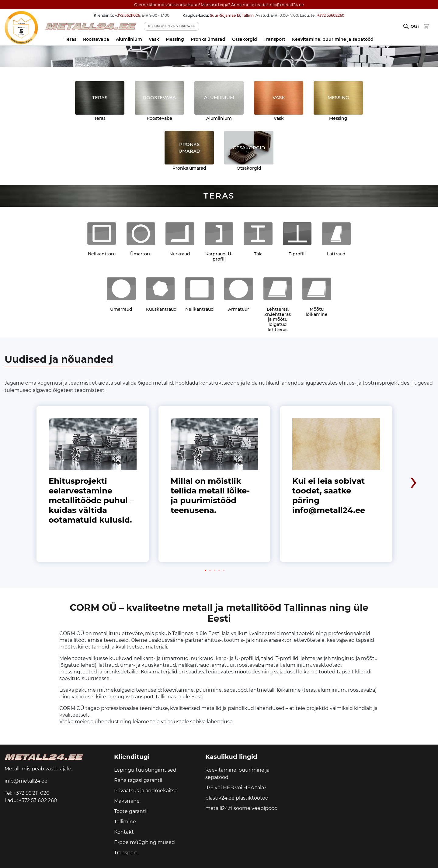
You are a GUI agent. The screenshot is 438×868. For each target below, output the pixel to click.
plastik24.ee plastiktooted (237, 798)
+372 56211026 (127, 15)
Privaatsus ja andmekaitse (146, 791)
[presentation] (414, 440)
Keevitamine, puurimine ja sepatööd (333, 39)
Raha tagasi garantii (138, 780)
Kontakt (124, 832)
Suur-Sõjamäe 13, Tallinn (232, 15)
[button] (205, 571)
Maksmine (127, 801)
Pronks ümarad (208, 39)
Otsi (415, 26)
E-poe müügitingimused (144, 842)
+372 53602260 (331, 15)
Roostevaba (96, 39)
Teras (71, 39)
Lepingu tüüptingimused (145, 770)
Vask (154, 39)
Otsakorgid (245, 39)
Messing (175, 39)
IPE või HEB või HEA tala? (236, 788)
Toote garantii (131, 811)
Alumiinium (129, 39)
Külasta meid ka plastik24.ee (172, 26)
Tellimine (125, 822)
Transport (275, 39)
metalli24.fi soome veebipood (242, 808)
